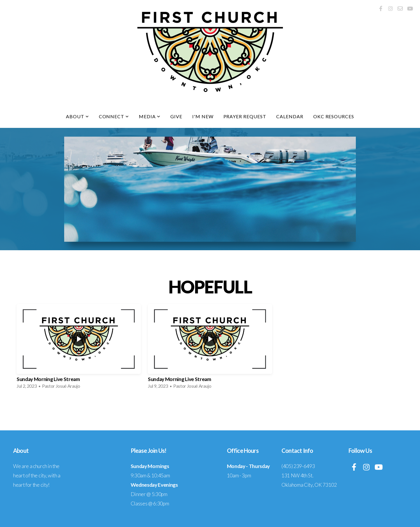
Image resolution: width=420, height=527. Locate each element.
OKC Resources (334, 116)
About (77, 116)
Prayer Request (245, 116)
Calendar (290, 116)
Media (150, 116)
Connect (114, 116)
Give (176, 116)
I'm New (203, 116)
